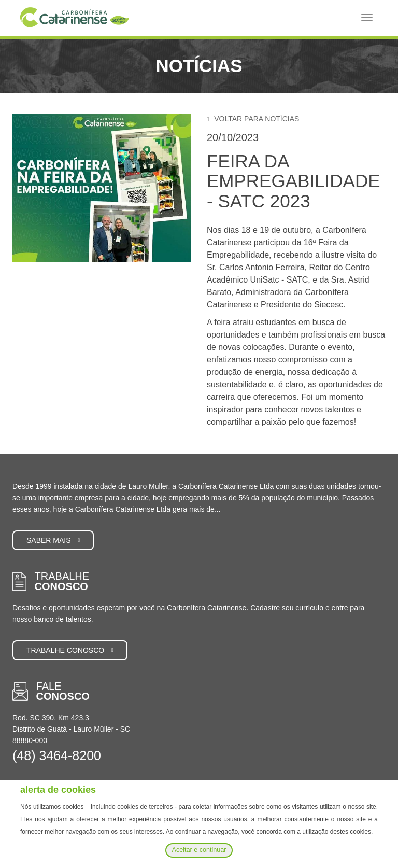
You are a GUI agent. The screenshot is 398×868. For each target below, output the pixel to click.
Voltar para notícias (253, 119)
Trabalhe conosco (70, 650)
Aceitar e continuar (199, 850)
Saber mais (53, 540)
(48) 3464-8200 (57, 755)
